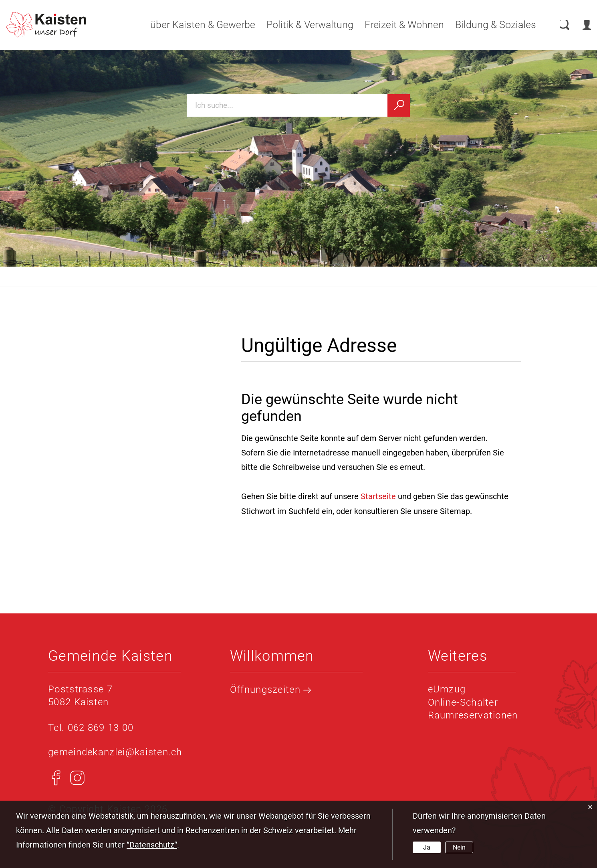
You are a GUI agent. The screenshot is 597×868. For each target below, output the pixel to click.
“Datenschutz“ (152, 845)
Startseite (378, 496)
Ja (427, 847)
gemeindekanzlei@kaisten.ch (115, 752)
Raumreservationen (473, 714)
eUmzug (447, 689)
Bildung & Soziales (487, 25)
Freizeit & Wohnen (396, 25)
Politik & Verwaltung (302, 25)
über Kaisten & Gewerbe (194, 25)
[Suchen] (399, 105)
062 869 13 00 (101, 727)
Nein (459, 847)
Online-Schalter (463, 702)
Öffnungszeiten (271, 689)
